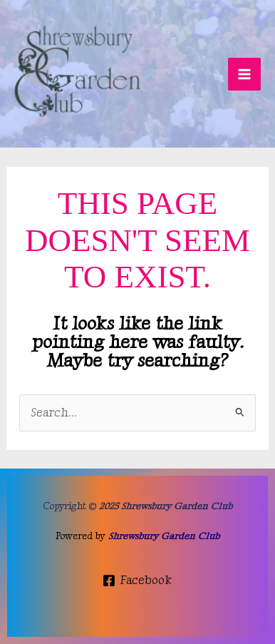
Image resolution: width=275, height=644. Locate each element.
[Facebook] (137, 581)
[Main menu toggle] (244, 74)
